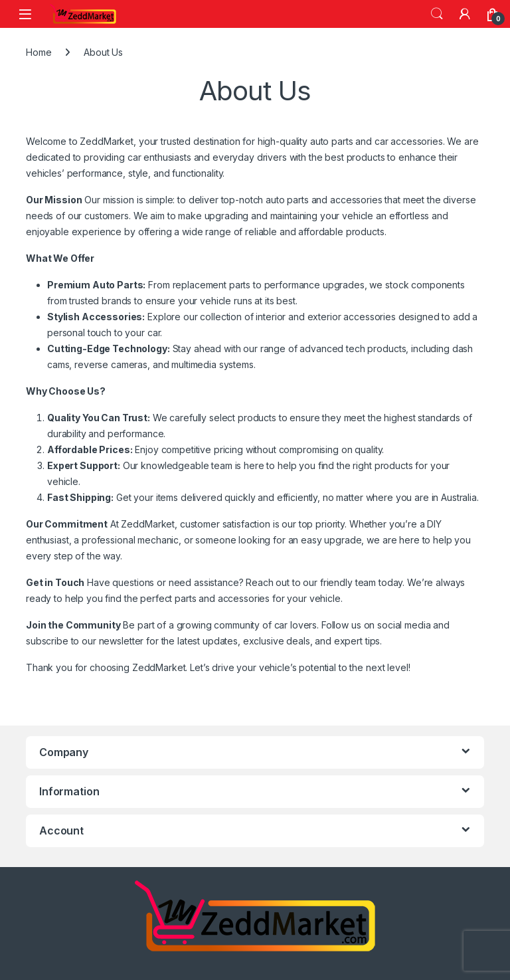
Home (39, 52)
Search (437, 14)
